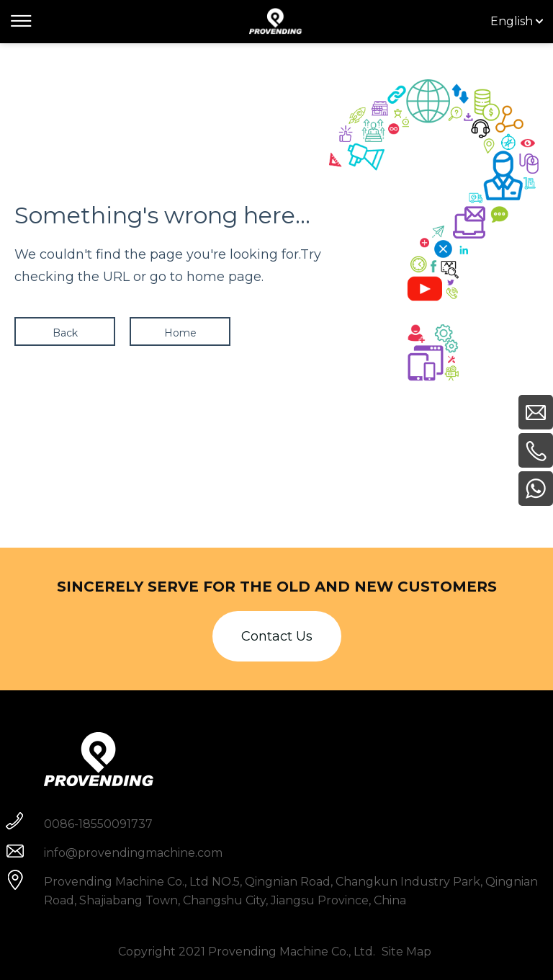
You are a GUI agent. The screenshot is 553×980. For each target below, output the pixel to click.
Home (180, 333)
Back (65, 333)
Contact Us (277, 636)
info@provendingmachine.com (133, 853)
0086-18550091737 (98, 824)
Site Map (406, 952)
